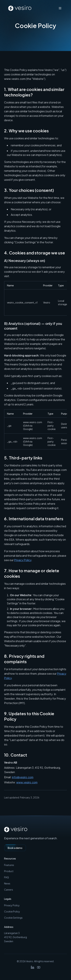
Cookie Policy (12, 911)
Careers (9, 890)
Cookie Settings (13, 918)
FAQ (7, 877)
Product (9, 871)
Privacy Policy (23, 560)
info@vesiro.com (23, 777)
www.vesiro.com (27, 782)
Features (9, 865)
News (7, 883)
